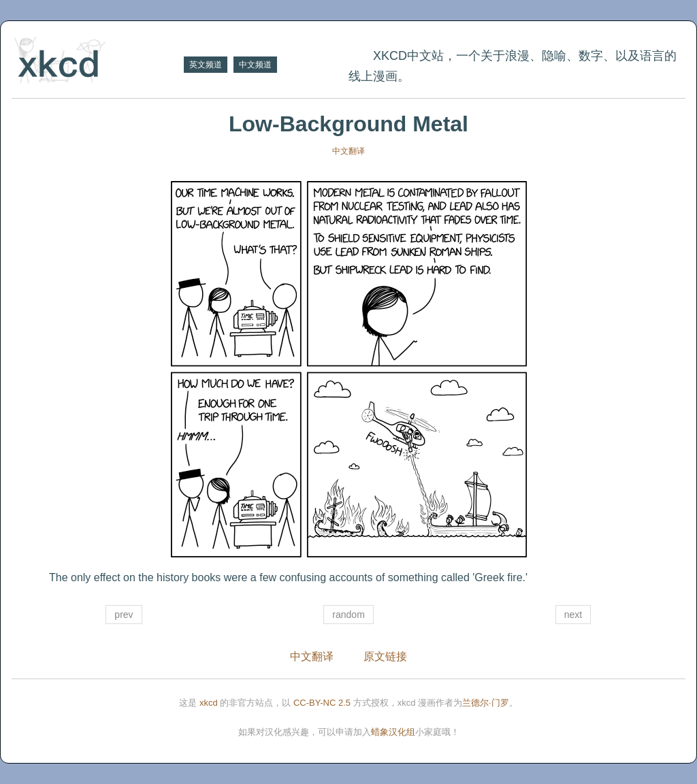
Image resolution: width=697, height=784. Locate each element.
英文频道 (206, 65)
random (348, 615)
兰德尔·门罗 (486, 703)
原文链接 (385, 656)
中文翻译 (348, 151)
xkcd (209, 703)
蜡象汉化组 (393, 732)
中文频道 (255, 65)
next (573, 615)
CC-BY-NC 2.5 (322, 703)
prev (124, 615)
